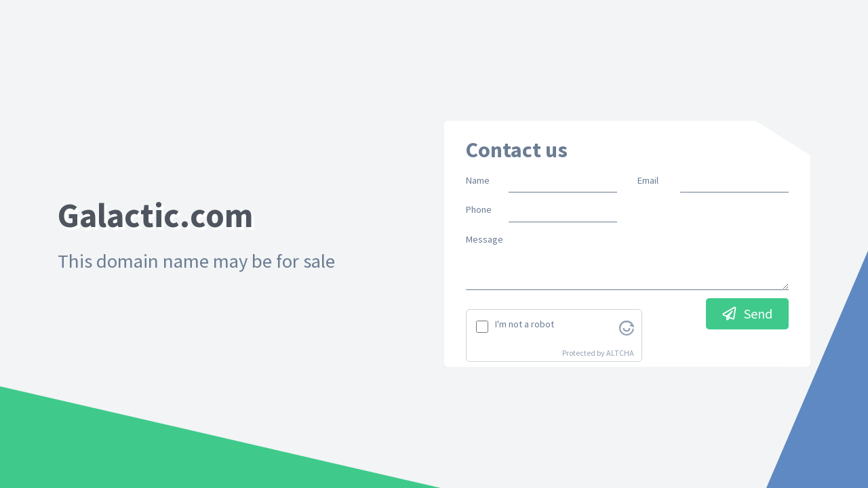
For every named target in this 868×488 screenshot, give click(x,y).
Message (485, 239)
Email (648, 180)
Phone (479, 209)
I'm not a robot (525, 324)
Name (478, 180)
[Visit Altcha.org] (627, 327)
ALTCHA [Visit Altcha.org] (620, 353)
